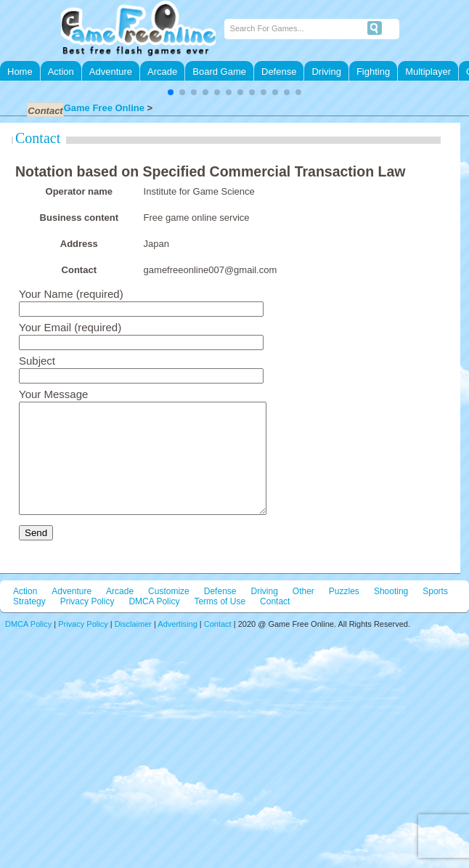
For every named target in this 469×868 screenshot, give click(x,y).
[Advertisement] (234, 752)
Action (61, 72)
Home (20, 72)
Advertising (177, 646)
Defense (279, 72)
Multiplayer (428, 72)
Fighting (373, 72)
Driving (326, 72)
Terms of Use (220, 623)
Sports (435, 613)
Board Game (219, 72)
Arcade (162, 72)
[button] (171, 92)
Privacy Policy (87, 623)
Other (303, 613)
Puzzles (344, 613)
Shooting (391, 613)
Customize (169, 613)
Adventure (111, 72)
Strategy (29, 623)
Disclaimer (133, 646)
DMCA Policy (154, 623)
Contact (38, 138)
